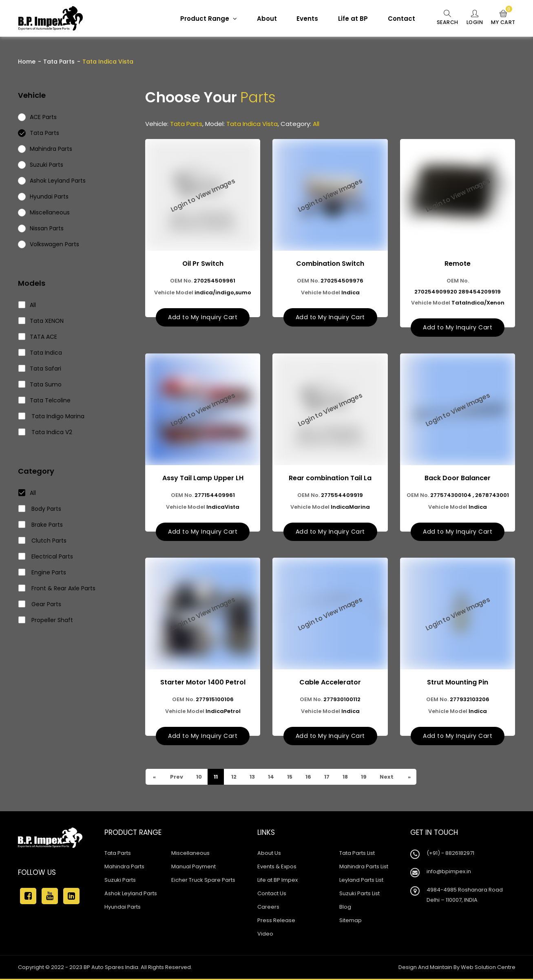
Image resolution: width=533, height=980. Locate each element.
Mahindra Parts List (364, 868)
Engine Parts (42, 572)
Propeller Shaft (46, 620)
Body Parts (40, 509)
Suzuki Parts (120, 881)
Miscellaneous (190, 854)
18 (349, 778)
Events (304, 19)
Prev (176, 778)
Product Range (205, 19)
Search (444, 18)
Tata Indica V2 (45, 432)
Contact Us (272, 895)
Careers (268, 908)
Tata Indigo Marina (52, 416)
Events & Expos (277, 868)
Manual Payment (194, 868)
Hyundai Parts (123, 908)
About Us (269, 854)
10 (199, 778)
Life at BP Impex (278, 881)
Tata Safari (40, 369)
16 (311, 778)
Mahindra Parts (124, 868)
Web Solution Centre (488, 968)
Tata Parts (59, 62)
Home (27, 62)
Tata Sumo (40, 384)
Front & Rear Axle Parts (57, 588)
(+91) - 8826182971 (450, 854)
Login (473, 18)
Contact (398, 19)
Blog (345, 908)
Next (391, 778)
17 (330, 778)
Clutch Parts (43, 541)
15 (292, 778)
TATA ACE (38, 337)
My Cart (503, 18)
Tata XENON (41, 321)
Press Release (276, 922)
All (27, 305)
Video (265, 935)
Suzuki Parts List (359, 895)
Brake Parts (41, 525)
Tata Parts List (357, 854)
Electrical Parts (46, 556)
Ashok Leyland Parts (131, 895)
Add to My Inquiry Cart (203, 318)
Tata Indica (40, 353)
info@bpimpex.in (449, 873)
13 (253, 778)
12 (234, 778)
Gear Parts (40, 604)
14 (272, 778)
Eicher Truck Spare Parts (203, 881)
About (263, 19)
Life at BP (349, 19)
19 (368, 778)
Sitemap (351, 922)
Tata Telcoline (45, 400)
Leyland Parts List (361, 881)
